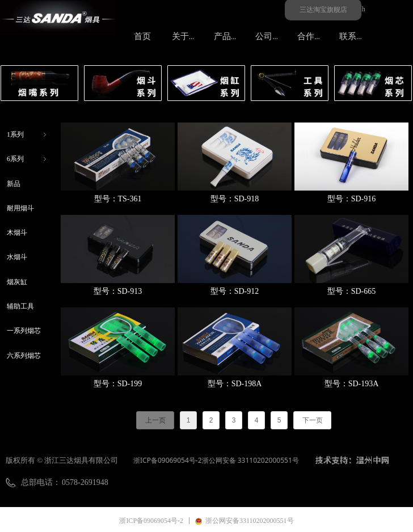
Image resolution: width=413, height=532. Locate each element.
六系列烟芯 (24, 356)
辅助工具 (20, 306)
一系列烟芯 (24, 331)
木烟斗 (17, 233)
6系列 (28, 159)
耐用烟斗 (20, 208)
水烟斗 (17, 257)
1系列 (28, 135)
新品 (14, 184)
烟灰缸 (17, 282)
